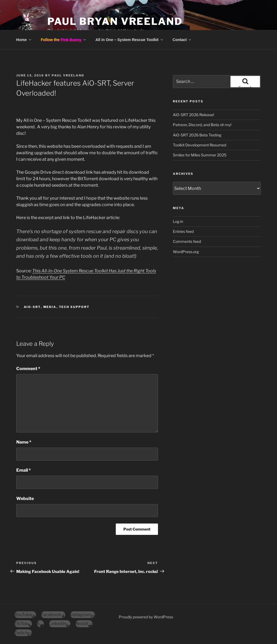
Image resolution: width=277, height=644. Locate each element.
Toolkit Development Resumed (199, 145)
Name (24, 442)
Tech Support (74, 307)
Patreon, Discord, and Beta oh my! (202, 125)
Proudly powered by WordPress (146, 617)
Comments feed (187, 241)
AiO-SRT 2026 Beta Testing (197, 135)
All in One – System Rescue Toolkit (130, 40)
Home (24, 40)
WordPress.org (186, 252)
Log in (178, 221)
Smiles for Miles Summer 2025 (200, 155)
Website (25, 499)
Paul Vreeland (68, 75)
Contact (182, 40)
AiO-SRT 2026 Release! (193, 115)
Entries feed (183, 231)
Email (24, 470)
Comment (28, 369)
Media (50, 307)
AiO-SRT (32, 307)
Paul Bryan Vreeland (115, 21)
